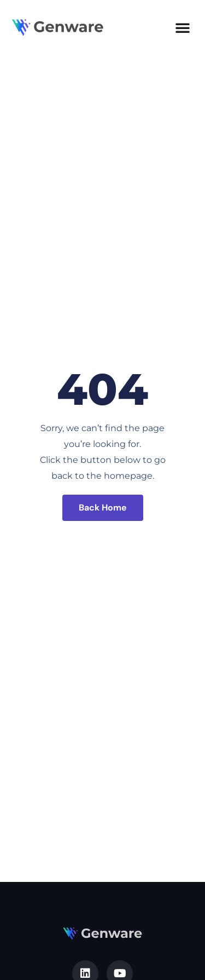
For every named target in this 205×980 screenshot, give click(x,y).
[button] (183, 27)
